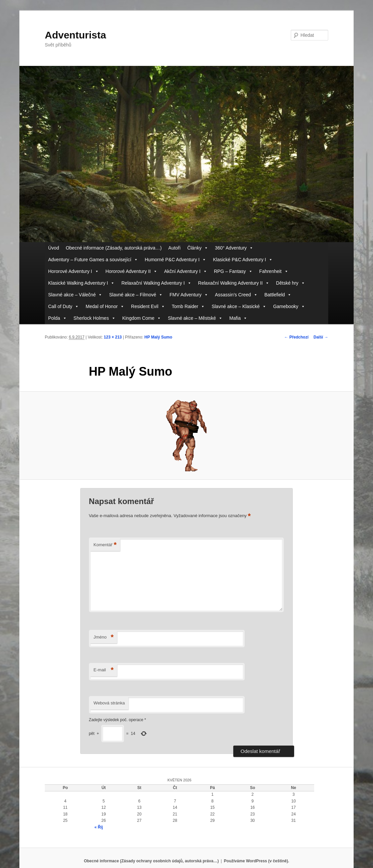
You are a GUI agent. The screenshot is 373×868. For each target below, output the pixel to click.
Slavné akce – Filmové (136, 295)
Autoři (175, 248)
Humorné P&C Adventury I (175, 260)
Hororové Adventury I (74, 271)
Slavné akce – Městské (195, 318)
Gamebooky (289, 307)
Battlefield (278, 295)
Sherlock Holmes (95, 318)
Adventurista (75, 35)
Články (198, 248)
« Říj (98, 827)
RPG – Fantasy (233, 271)
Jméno (104, 637)
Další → (321, 337)
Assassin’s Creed (236, 295)
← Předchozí (296, 337)
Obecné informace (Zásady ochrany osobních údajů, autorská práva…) (151, 861)
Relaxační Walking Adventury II (234, 283)
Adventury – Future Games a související (93, 260)
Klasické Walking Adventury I (81, 283)
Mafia (238, 318)
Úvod (54, 248)
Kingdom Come (142, 318)
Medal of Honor (105, 307)
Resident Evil (148, 307)
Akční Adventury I (186, 271)
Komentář (105, 545)
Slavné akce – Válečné (75, 295)
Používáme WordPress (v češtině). (257, 861)
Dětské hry (291, 283)
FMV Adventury (189, 295)
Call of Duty (64, 307)
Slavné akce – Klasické (239, 307)
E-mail (104, 670)
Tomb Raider (188, 307)
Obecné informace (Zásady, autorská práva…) (114, 248)
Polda (57, 318)
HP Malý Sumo (158, 337)
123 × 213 (113, 337)
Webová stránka (109, 703)
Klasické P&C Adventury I (243, 260)
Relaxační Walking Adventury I (156, 283)
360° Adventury (234, 248)
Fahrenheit (274, 271)
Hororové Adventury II (132, 271)
